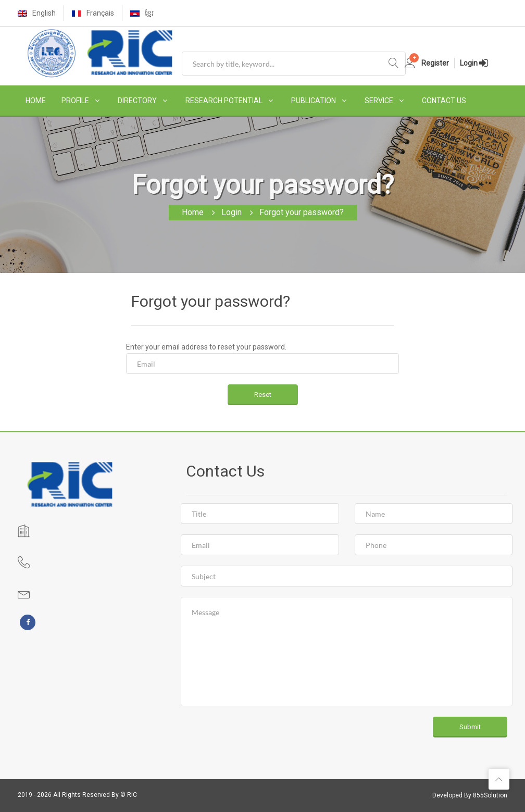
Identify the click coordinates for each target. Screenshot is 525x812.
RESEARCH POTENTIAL (224, 101)
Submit (470, 727)
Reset (263, 395)
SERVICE (379, 101)
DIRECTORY (137, 101)
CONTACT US (444, 101)
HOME (36, 101)
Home (193, 212)
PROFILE (75, 101)
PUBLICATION (314, 101)
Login (232, 212)
